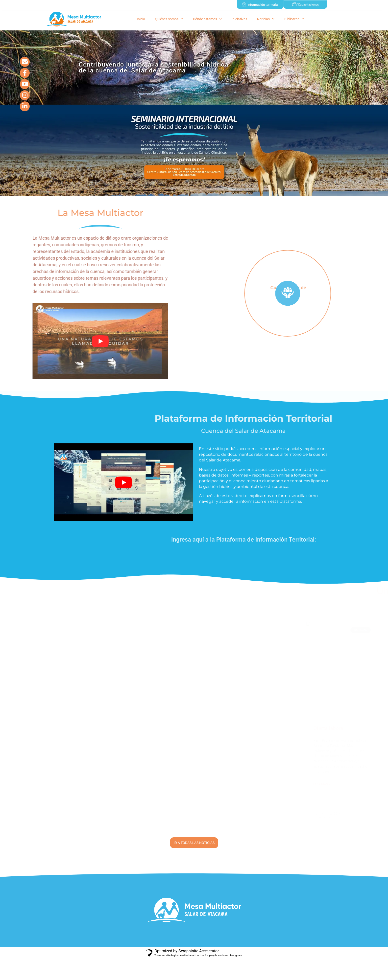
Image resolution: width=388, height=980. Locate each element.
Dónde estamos (207, 19)
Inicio (141, 19)
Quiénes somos (169, 19)
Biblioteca (294, 19)
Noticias (266, 19)
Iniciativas (239, 19)
